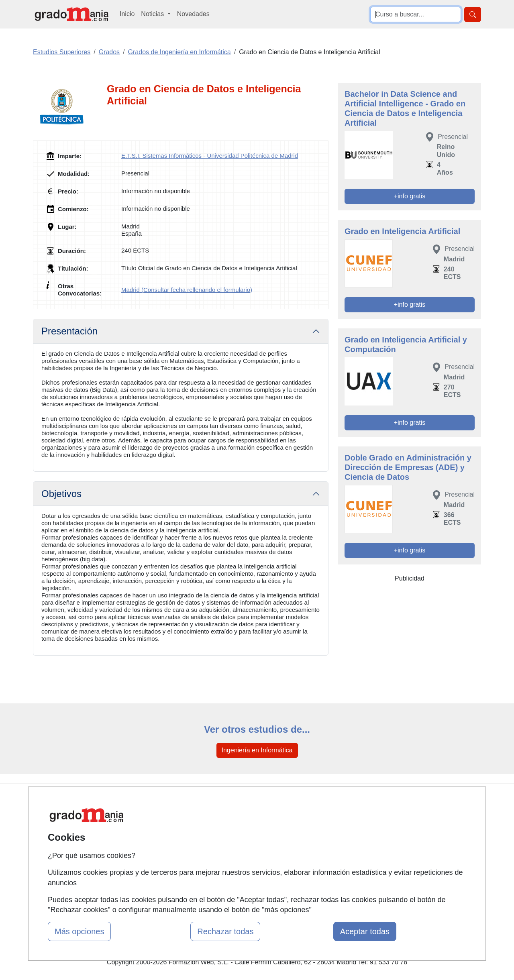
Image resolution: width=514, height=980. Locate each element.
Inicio (127, 14)
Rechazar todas (225, 931)
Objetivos (61, 494)
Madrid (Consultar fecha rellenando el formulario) (187, 290)
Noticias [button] (153, 14)
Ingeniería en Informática (257, 750)
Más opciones (79, 931)
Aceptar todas (365, 931)
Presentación (69, 331)
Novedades (193, 14)
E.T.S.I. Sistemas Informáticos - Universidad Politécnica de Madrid (210, 156)
